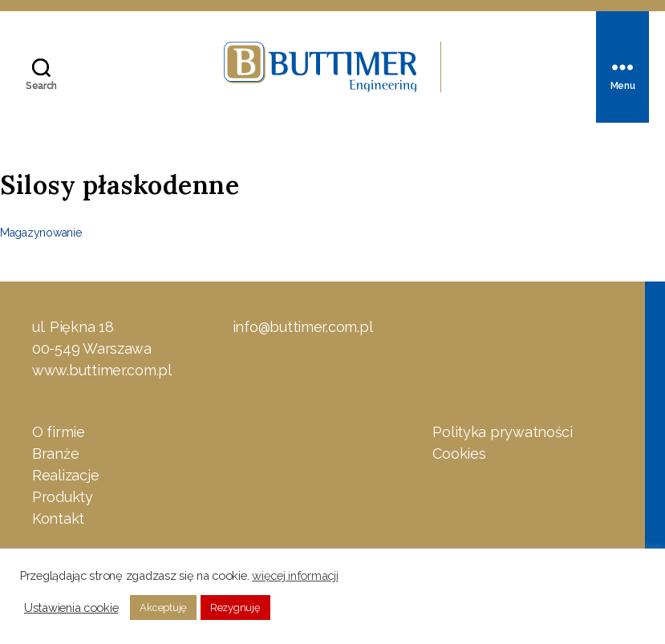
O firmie (59, 433)
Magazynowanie (41, 234)
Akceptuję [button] (163, 608)
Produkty (63, 498)
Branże (55, 455)
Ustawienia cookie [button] (71, 608)
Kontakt (58, 520)
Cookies (459, 455)
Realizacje (65, 477)
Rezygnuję (235, 608)
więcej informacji (295, 575)
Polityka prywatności (503, 433)
